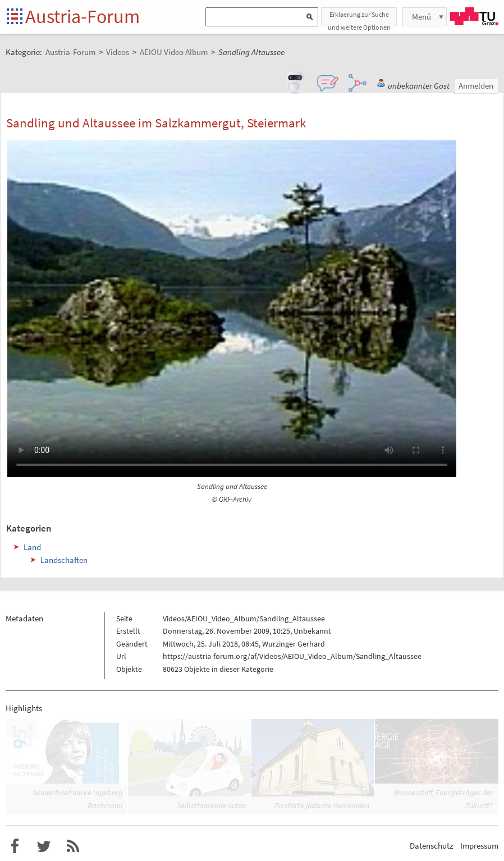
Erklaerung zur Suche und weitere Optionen (359, 18)
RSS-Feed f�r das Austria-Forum (73, 846)
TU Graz (474, 16)
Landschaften (64, 560)
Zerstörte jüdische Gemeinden (322, 805)
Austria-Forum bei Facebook (15, 846)
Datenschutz (431, 846)
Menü (421, 17)
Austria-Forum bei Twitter (44, 846)
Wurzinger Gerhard (294, 644)
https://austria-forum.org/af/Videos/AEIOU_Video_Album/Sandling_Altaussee (292, 656)
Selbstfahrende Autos (211, 805)
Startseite (15, 17)
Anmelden (476, 86)
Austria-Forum (83, 16)
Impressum (479, 846)
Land (32, 547)
